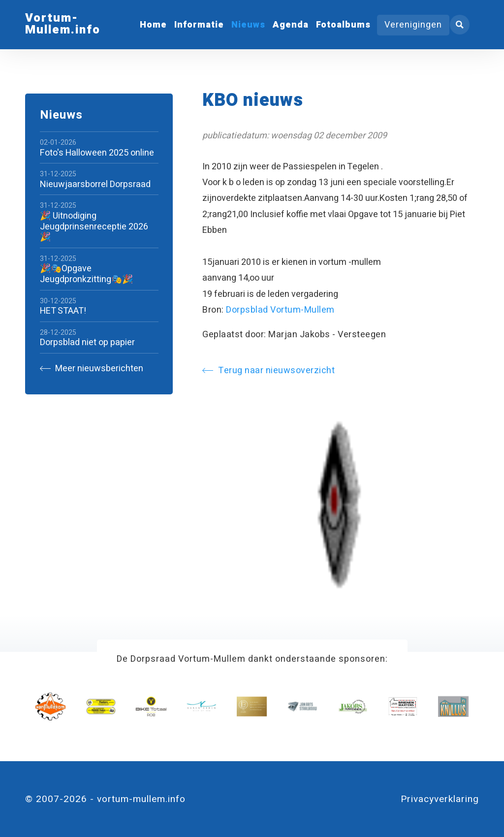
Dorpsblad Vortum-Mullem (280, 310)
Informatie (199, 25)
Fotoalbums (343, 25)
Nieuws (248, 25)
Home (153, 25)
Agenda (291, 25)
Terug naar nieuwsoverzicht (268, 370)
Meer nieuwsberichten (92, 369)
